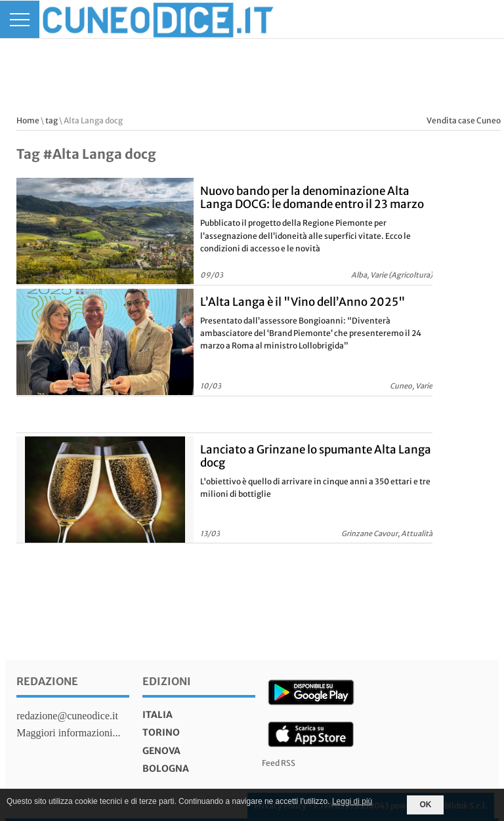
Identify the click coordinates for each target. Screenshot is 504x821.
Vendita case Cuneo (464, 120)
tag (52, 120)
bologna (166, 768)
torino (161, 732)
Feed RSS (279, 763)
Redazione (47, 681)
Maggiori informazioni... (68, 733)
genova (161, 751)
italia (157, 715)
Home (28, 120)
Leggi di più (352, 801)
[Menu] (20, 19)
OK (425, 805)
